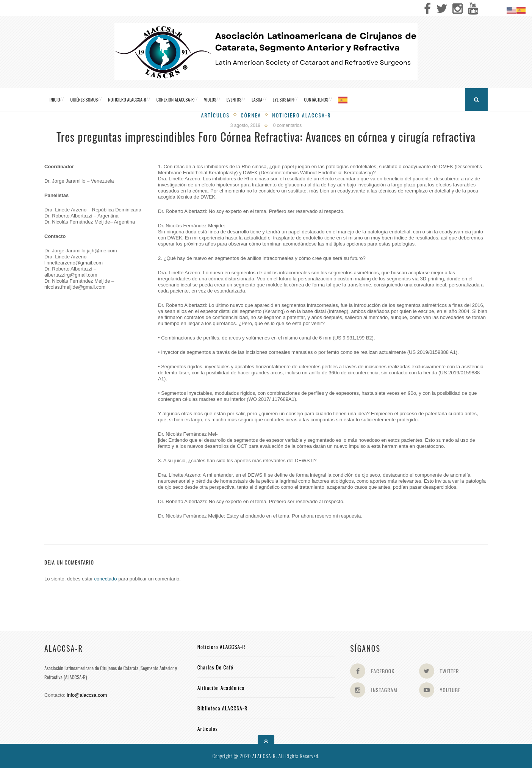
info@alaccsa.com (87, 695)
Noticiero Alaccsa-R (301, 115)
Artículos (216, 115)
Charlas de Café (215, 667)
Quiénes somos (84, 99)
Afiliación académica (221, 687)
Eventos (234, 99)
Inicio (55, 99)
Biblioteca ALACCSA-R (223, 708)
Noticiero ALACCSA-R (127, 99)
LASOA (257, 99)
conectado (106, 579)
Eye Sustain (283, 99)
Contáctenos (316, 99)
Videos (210, 99)
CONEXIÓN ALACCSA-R (175, 99)
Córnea (251, 115)
